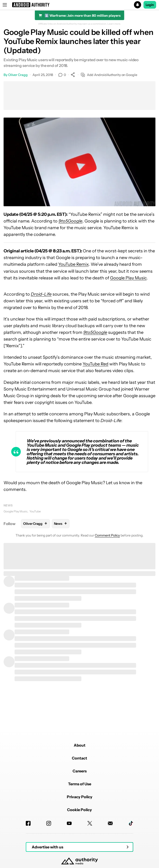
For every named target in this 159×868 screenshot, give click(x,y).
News (8, 505)
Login (150, 5)
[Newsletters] (110, 823)
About (80, 745)
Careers (80, 771)
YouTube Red (95, 364)
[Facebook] (28, 823)
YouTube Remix (73, 264)
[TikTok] (131, 823)
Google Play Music (128, 278)
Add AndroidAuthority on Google (109, 75)
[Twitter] (90, 823)
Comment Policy (107, 535)
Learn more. (114, 24)
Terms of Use (80, 784)
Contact (79, 758)
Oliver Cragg (18, 75)
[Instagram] (49, 823)
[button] (79, 5)
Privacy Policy (80, 797)
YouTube (35, 511)
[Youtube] (69, 823)
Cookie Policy (79, 810)
